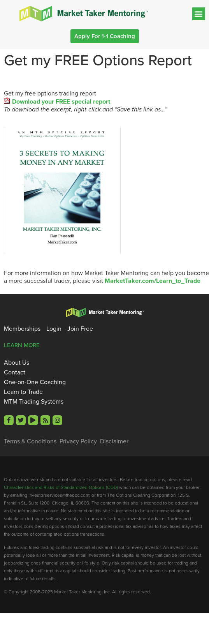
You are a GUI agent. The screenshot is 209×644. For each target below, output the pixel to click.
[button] (199, 14)
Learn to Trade (23, 392)
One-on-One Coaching (35, 382)
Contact (15, 372)
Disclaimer (114, 441)
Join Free (80, 329)
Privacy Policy (78, 441)
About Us (17, 363)
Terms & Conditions (30, 441)
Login (54, 329)
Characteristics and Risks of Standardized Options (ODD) (61, 487)
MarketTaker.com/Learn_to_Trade (153, 281)
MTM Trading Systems (34, 402)
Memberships (22, 329)
